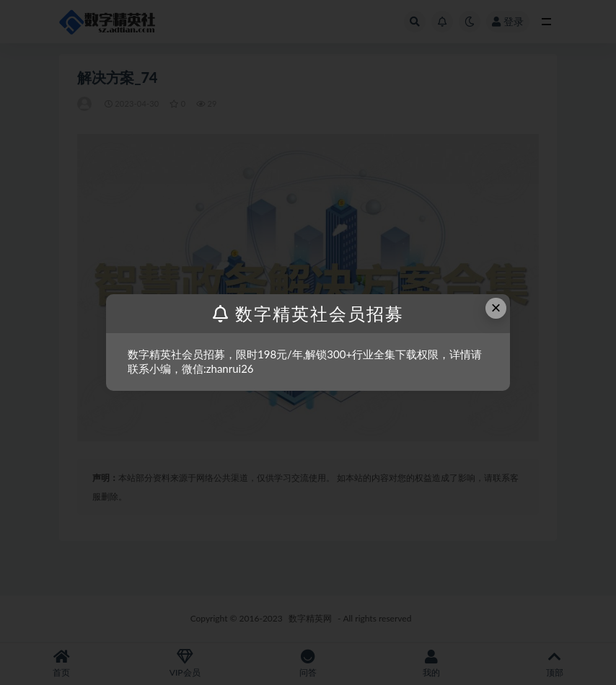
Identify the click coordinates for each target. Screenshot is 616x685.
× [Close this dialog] (496, 308)
